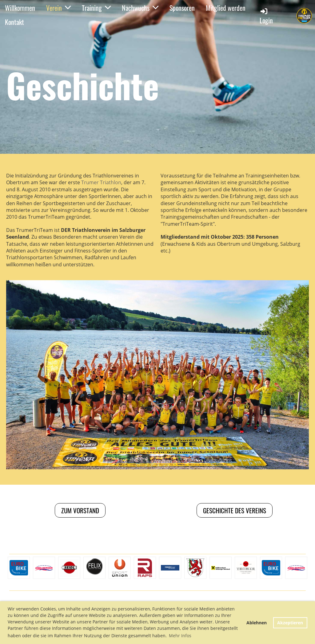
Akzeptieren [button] (290, 623)
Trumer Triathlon (101, 182)
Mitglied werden (226, 8)
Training (96, 8)
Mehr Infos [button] (180, 636)
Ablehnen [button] (257, 623)
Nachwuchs (140, 8)
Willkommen (20, 8)
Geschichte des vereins (235, 510)
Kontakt (14, 22)
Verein (58, 8)
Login (266, 16)
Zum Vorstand (80, 510)
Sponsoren (182, 8)
